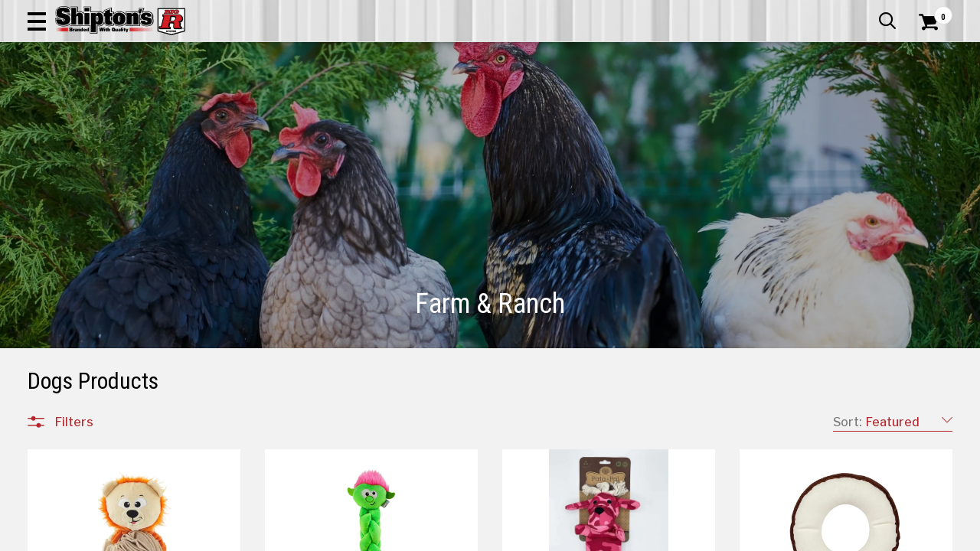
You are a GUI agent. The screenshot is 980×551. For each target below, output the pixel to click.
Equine (71, 259)
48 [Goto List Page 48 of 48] (849, 536)
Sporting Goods (855, 103)
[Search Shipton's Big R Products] (444, 55)
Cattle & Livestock (103, 240)
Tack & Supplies (94, 314)
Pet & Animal (760, 103)
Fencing (74, 369)
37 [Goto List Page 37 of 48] (781, 536)
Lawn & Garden (667, 103)
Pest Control (87, 406)
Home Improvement (552, 103)
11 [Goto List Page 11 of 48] (505, 536)
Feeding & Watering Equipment (134, 350)
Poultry (72, 277)
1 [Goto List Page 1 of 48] (482, 536)
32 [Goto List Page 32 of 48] (666, 536)
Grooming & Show (100, 295)
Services (931, 11)
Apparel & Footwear (87, 103)
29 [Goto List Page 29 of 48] (597, 536)
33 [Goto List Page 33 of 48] (688, 536)
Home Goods (441, 103)
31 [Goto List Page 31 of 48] (643, 536)
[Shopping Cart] (926, 55)
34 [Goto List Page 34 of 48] (712, 536)
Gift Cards (799, 11)
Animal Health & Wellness (119, 222)
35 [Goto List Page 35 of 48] (734, 536)
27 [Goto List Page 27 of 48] (550, 536)
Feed (67, 332)
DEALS (932, 103)
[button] (548, 55)
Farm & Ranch (351, 103)
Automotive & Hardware (228, 103)
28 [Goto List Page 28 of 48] (574, 536)
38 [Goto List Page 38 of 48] (803, 536)
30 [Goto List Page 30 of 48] (620, 536)
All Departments (101, 187)
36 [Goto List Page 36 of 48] (757, 536)
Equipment (82, 387)
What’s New (867, 11)
